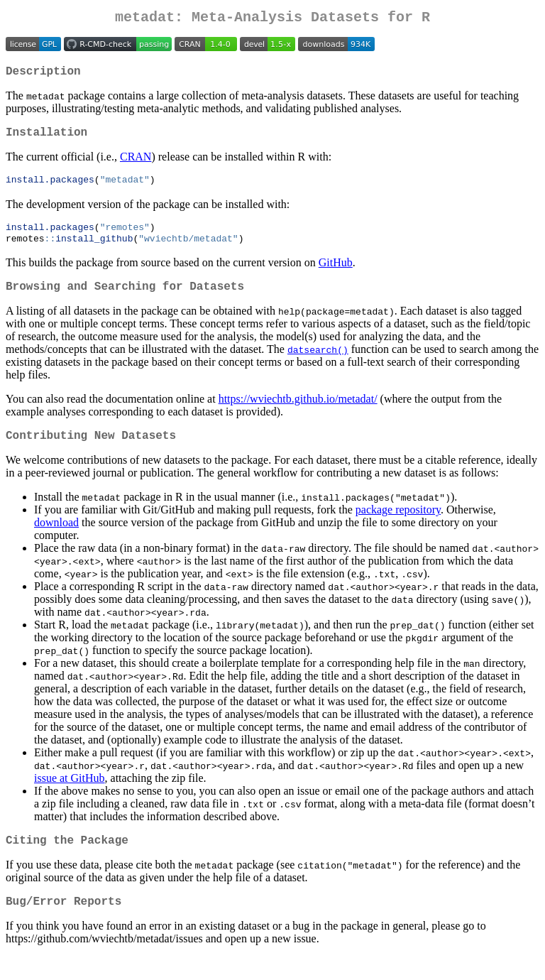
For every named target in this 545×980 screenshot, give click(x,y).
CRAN (136, 165)
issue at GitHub (70, 796)
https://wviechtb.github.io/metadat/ (298, 414)
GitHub (336, 274)
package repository (398, 527)
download (56, 540)
